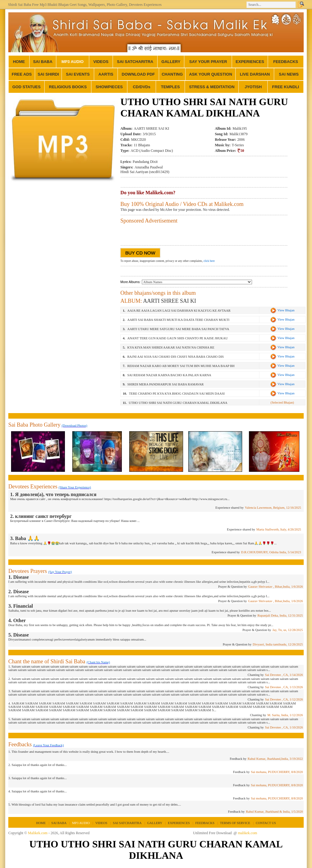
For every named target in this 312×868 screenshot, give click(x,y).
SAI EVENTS (78, 74)
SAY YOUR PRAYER (208, 62)
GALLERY (171, 62)
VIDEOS (101, 62)
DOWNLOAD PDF (138, 74)
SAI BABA (43, 62)
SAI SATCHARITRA (135, 62)
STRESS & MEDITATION (212, 87)
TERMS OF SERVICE (235, 823)
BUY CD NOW (140, 253)
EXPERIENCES (250, 62)
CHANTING (172, 74)
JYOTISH (253, 87)
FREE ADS (22, 74)
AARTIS (106, 74)
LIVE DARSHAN (255, 74)
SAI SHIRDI (48, 74)
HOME (19, 62)
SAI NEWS (289, 74)
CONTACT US (266, 823)
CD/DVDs (142, 87)
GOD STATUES (26, 87)
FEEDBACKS (286, 62)
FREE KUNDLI (285, 87)
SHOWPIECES (109, 87)
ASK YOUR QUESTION (210, 74)
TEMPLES (170, 87)
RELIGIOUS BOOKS (68, 87)
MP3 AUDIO (73, 62)
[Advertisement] (63, 229)
